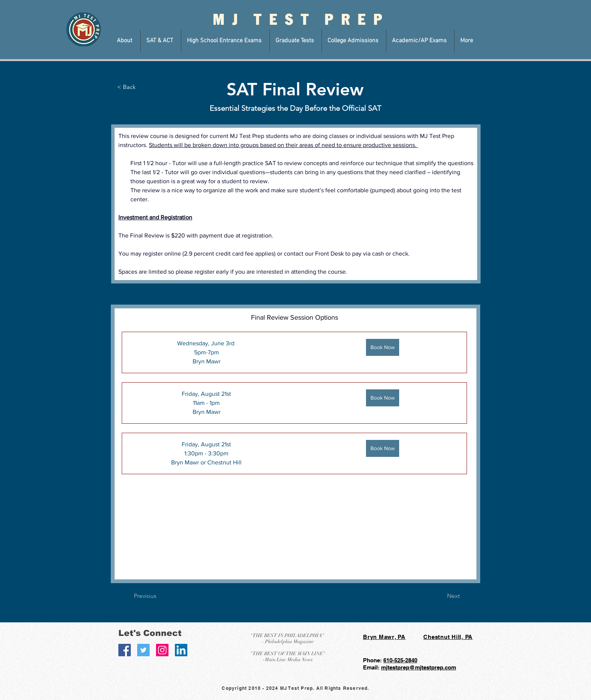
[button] (126, 41)
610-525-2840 (400, 660)
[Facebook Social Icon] (125, 650)
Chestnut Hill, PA (448, 637)
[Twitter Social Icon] (143, 650)
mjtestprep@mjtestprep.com (419, 667)
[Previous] (159, 596)
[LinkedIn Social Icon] (181, 650)
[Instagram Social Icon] (162, 650)
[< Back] (136, 87)
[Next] (441, 596)
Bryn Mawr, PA (384, 637)
